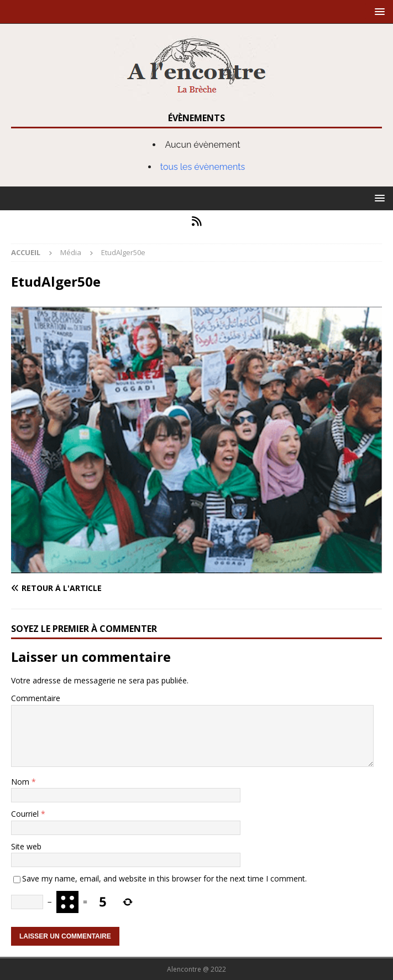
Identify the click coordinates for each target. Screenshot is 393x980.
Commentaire (36, 698)
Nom (21, 782)
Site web (26, 846)
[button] (378, 11)
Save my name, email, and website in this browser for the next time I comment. (164, 878)
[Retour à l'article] (101, 588)
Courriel (26, 814)
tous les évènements (203, 167)
